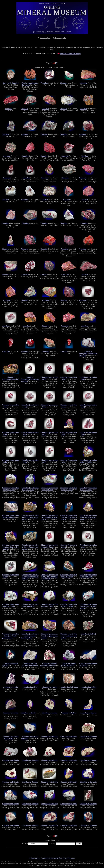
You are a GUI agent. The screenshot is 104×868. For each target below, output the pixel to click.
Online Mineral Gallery (70, 54)
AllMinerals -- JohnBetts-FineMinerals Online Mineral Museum (52, 858)
